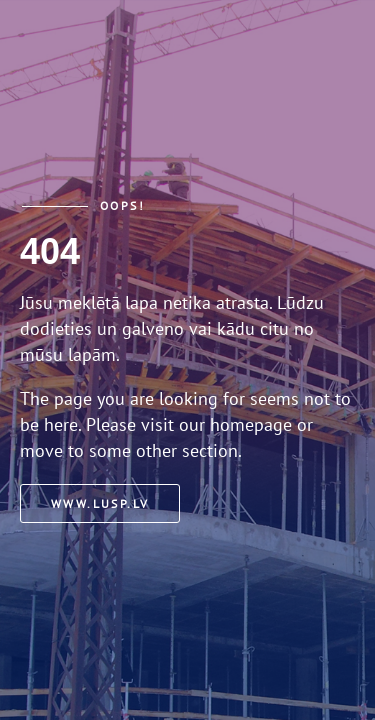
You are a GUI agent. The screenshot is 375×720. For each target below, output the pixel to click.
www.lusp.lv (100, 503)
